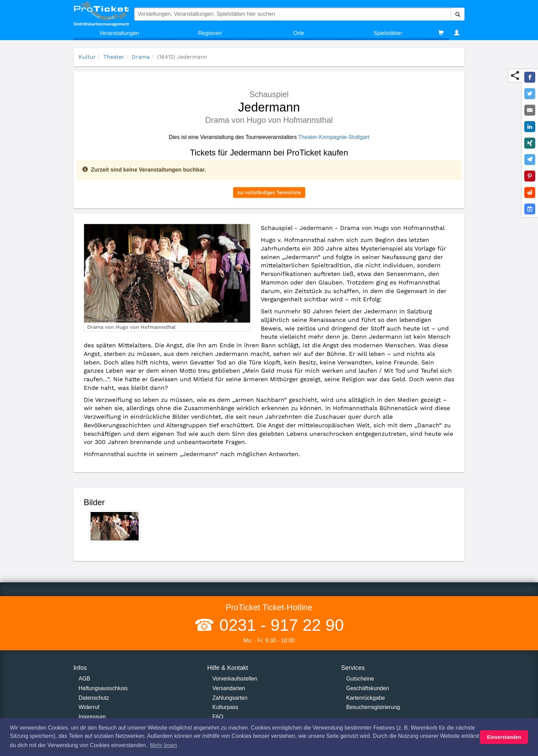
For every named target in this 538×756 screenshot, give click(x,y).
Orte (299, 33)
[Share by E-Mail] (530, 110)
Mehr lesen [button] (163, 745)
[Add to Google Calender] (530, 209)
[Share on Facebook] (530, 77)
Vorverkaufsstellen (235, 679)
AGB (84, 679)
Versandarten (229, 688)
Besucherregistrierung (373, 707)
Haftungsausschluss (103, 688)
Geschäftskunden (368, 688)
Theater (114, 57)
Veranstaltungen (119, 33)
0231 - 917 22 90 (279, 625)
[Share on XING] (530, 143)
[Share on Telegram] (530, 160)
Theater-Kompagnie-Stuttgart (334, 137)
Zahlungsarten (230, 698)
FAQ (218, 717)
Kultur (87, 57)
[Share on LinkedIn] (530, 127)
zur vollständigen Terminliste (269, 192)
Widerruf (89, 707)
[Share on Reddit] (530, 193)
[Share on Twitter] (530, 94)
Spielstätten (388, 33)
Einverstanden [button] (504, 737)
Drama (141, 57)
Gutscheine (360, 679)
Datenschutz (94, 698)
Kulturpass (225, 707)
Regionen (210, 33)
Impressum (92, 717)
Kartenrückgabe (366, 698)
